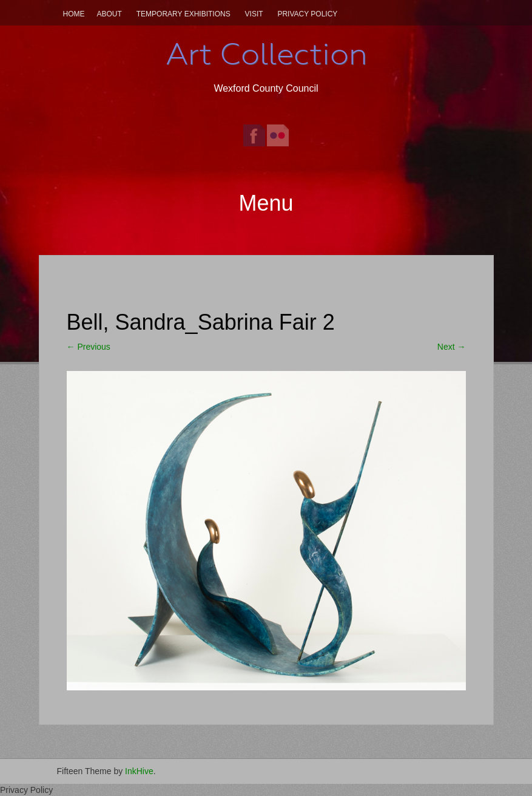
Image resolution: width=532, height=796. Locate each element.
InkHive (139, 771)
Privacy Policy (307, 14)
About (109, 14)
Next (452, 347)
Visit (254, 14)
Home (74, 14)
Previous (89, 347)
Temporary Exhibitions (184, 14)
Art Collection (266, 54)
